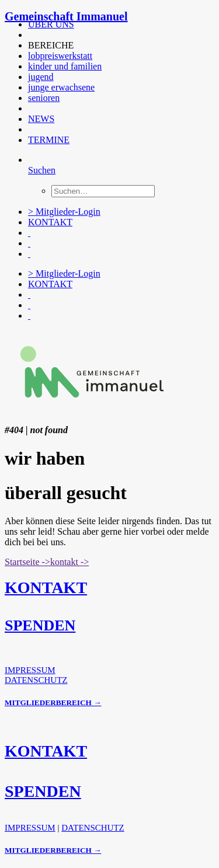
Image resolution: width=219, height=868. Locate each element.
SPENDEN (40, 625)
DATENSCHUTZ (36, 680)
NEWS (41, 119)
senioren (44, 98)
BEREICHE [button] (51, 45)
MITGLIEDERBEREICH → (53, 703)
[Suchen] (42, 170)
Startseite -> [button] (27, 562)
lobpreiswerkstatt (60, 56)
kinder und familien (65, 66)
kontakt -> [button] (69, 562)
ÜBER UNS (51, 24)
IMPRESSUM (30, 670)
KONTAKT (50, 222)
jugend (41, 77)
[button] (29, 35)
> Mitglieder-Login (64, 212)
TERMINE (49, 140)
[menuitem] (113, 25)
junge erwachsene (61, 87)
